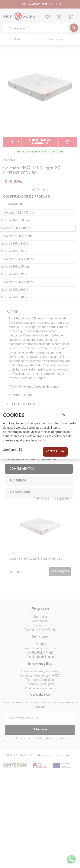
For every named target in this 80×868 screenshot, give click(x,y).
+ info (42, 440)
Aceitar (55, 452)
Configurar (13, 450)
